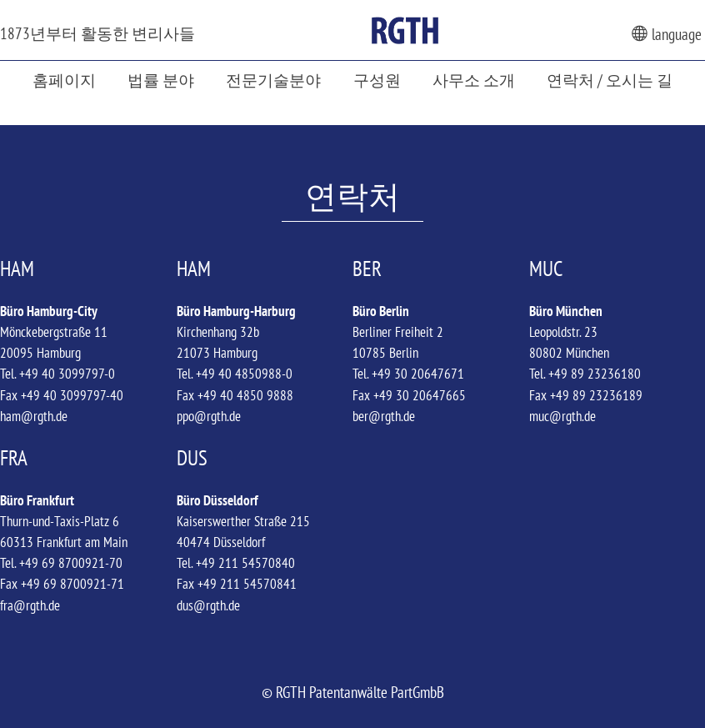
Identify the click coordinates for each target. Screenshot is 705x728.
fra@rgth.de (30, 605)
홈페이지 (64, 80)
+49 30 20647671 (418, 374)
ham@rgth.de (34, 416)
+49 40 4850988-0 (244, 374)
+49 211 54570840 (245, 563)
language (667, 34)
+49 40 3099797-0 (67, 374)
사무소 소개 (474, 80)
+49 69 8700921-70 (71, 563)
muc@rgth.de (562, 416)
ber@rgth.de (384, 416)
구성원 (377, 80)
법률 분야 (161, 80)
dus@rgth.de (208, 605)
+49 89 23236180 (595, 374)
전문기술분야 (273, 80)
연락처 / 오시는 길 (610, 80)
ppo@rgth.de (209, 416)
